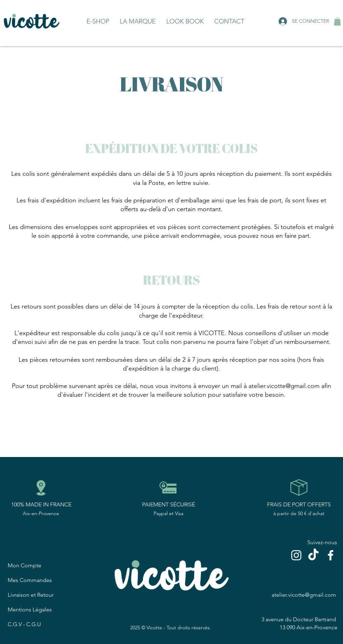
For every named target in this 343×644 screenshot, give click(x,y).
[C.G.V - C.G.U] (41, 624)
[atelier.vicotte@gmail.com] (304, 595)
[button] (337, 21)
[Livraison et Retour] (41, 595)
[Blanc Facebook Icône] (331, 555)
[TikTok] (313, 555)
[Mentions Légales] (41, 609)
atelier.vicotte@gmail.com (284, 386)
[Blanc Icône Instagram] (296, 555)
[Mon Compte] (41, 565)
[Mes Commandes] (41, 580)
